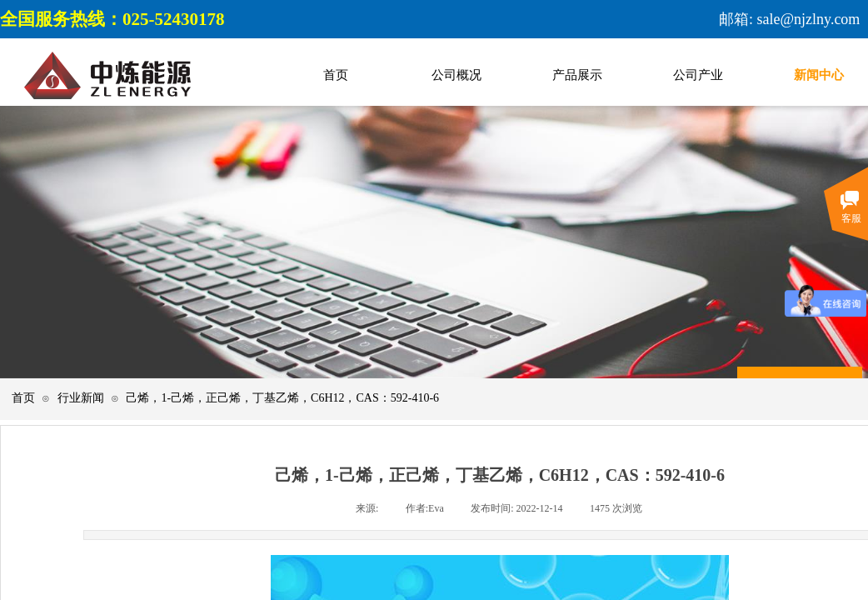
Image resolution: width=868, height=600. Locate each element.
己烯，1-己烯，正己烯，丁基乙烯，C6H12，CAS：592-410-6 (282, 398)
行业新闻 (81, 398)
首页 (23, 398)
